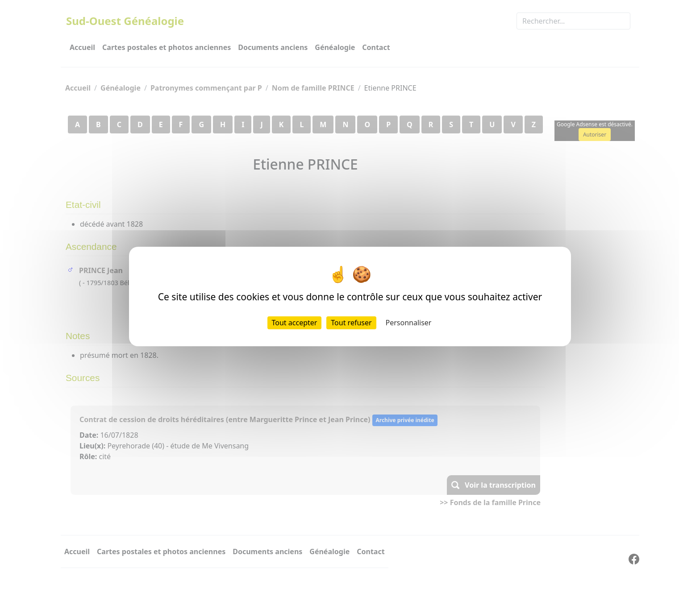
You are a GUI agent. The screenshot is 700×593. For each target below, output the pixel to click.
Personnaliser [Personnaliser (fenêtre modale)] (409, 323)
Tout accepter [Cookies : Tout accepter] (295, 323)
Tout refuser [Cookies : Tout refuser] (351, 323)
